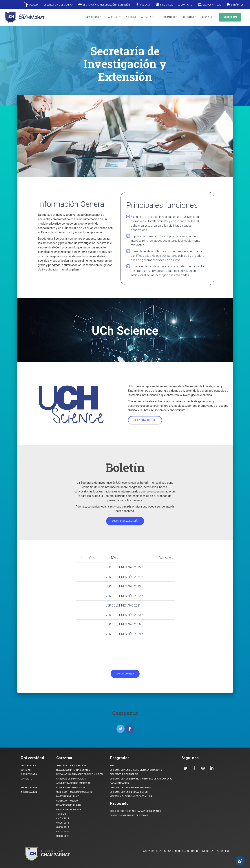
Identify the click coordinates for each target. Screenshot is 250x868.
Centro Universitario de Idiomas (129, 815)
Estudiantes (169, 17)
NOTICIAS (26, 770)
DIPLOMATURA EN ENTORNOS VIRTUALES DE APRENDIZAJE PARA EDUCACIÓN (141, 781)
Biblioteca (164, 5)
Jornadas (207, 17)
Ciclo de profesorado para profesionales (135, 811)
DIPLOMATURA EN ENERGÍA (124, 774)
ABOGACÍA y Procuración (71, 766)
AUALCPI (31, 4)
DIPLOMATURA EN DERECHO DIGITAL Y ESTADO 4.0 (136, 770)
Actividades (148, 17)
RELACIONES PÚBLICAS (69, 805)
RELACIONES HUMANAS (69, 810)
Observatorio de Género (58, 5)
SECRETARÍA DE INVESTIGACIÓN (29, 790)
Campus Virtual (209, 5)
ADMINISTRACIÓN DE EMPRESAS (73, 783)
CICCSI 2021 (63, 836)
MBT (112, 766)
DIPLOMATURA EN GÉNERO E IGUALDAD (130, 788)
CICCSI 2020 (63, 832)
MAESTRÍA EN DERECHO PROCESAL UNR (131, 796)
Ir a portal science (145, 420)
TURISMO (61, 814)
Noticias (131, 17)
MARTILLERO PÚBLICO (68, 796)
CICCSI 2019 (63, 827)
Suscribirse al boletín (125, 521)
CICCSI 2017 (63, 818)
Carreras (114, 17)
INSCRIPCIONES (29, 774)
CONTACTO (26, 779)
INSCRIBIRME (230, 17)
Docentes (189, 17)
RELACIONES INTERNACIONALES (73, 770)
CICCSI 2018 (63, 823)
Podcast (143, 5)
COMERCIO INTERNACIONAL (71, 788)
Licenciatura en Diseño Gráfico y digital (80, 774)
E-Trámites (235, 5)
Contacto (185, 5)
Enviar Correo (125, 674)
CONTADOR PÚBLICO (67, 801)
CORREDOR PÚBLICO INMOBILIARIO (74, 792)
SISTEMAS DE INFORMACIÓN (71, 779)
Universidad (93, 17)
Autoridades (28, 766)
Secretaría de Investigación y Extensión (104, 5)
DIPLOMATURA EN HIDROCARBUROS (129, 792)
